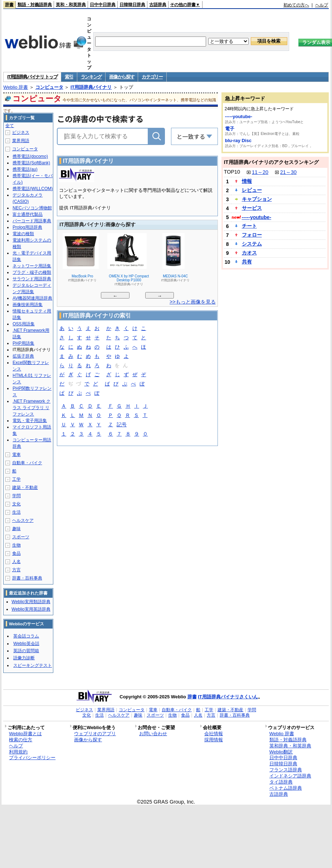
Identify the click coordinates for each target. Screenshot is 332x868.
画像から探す (122, 77)
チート (249, 226)
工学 (16, 479)
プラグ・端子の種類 (32, 272)
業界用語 (21, 141)
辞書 (9, 5)
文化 (16, 504)
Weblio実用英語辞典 (31, 609)
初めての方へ (296, 5)
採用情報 (214, 740)
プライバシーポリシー (32, 758)
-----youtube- (239, 117)
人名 (16, 562)
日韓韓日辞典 (132, 5)
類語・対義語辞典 (35, 5)
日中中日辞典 (103, 5)
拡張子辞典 (23, 356)
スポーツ (21, 537)
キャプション (257, 199)
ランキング (91, 77)
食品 (16, 553)
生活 (16, 512)
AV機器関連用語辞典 (32, 298)
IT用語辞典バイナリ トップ (32, 77)
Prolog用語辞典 (27, 227)
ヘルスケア (23, 520)
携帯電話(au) (25, 169)
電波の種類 (23, 234)
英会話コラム (26, 636)
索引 (69, 77)
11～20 (260, 172)
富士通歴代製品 (28, 214)
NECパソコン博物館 (32, 208)
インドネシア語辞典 (290, 776)
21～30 (288, 172)
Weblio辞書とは (25, 734)
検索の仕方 (21, 740)
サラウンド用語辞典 (32, 279)
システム (252, 244)
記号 (122, 425)
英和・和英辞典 (71, 5)
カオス (249, 253)
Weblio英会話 (26, 644)
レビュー (252, 190)
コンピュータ (49, 87)
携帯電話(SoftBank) (31, 163)
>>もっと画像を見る (193, 302)
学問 (16, 496)
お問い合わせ (153, 734)
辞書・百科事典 (27, 578)
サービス (252, 208)
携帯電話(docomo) (30, 156)
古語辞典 (158, 5)
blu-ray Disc (238, 140)
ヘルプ (322, 5)
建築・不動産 (25, 488)
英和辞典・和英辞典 (290, 746)
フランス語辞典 (286, 770)
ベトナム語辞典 (286, 788)
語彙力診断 (24, 658)
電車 (16, 455)
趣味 (16, 529)
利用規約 (18, 752)
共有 (247, 262)
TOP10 (232, 172)
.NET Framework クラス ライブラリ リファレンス (31, 408)
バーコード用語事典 (32, 221)
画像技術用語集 (28, 305)
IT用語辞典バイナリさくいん (228, 697)
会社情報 (214, 734)
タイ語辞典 (281, 782)
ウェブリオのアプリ (95, 734)
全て (10, 126)
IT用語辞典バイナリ (91, 87)
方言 (16, 570)
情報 (247, 181)
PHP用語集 (23, 343)
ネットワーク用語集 (32, 266)
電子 (230, 129)
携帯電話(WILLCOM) (33, 189)
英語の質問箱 (26, 651)
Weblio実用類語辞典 (31, 602)
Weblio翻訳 (281, 752)
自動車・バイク (27, 463)
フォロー (252, 235)
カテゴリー (152, 77)
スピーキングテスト (33, 665)
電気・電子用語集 (30, 421)
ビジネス (21, 132)
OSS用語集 (23, 324)
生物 (16, 545)
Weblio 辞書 (16, 87)
